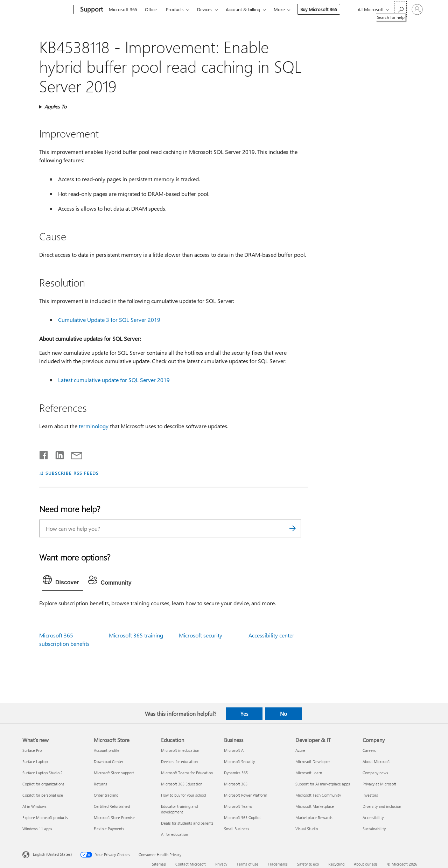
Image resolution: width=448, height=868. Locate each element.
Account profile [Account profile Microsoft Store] (107, 750)
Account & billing (243, 9)
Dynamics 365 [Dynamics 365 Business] (236, 773)
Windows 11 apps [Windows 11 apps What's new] (37, 829)
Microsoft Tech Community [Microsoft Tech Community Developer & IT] (318, 795)
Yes (244, 714)
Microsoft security (201, 635)
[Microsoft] (46, 10)
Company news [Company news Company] (375, 773)
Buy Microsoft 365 (319, 9)
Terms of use (247, 864)
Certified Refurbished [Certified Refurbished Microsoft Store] (112, 806)
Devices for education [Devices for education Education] (179, 761)
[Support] (91, 10)
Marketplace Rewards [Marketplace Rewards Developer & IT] (314, 817)
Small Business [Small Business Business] (237, 829)
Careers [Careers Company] (369, 750)
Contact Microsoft (191, 864)
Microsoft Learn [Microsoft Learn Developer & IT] (309, 773)
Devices (205, 9)
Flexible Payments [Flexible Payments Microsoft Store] (109, 829)
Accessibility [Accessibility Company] (373, 817)
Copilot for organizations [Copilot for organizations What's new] (43, 784)
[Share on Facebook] (44, 454)
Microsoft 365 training (136, 635)
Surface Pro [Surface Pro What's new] (32, 750)
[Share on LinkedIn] (57, 454)
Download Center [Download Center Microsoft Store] (109, 761)
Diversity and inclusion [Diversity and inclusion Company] (382, 806)
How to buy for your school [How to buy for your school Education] (184, 795)
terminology (94, 426)
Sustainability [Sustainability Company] (374, 829)
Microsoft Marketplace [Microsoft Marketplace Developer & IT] (315, 806)
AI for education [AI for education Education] (174, 834)
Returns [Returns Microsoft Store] (100, 784)
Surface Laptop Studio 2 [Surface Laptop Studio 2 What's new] (43, 773)
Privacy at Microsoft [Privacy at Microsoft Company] (379, 784)
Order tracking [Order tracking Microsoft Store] (106, 795)
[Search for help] (400, 9)
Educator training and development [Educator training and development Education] (179, 809)
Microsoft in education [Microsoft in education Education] (180, 750)
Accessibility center (271, 635)
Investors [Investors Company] (370, 795)
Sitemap (159, 864)
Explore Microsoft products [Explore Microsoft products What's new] (45, 817)
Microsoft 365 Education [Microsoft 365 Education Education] (182, 784)
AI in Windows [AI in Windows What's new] (34, 806)
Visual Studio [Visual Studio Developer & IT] (307, 829)
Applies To (55, 107)
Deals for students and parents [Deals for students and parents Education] (187, 823)
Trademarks (278, 864)
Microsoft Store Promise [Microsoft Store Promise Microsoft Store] (114, 817)
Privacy (221, 864)
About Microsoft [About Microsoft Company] (376, 761)
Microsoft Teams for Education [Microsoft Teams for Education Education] (187, 773)
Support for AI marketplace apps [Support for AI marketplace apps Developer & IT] (323, 784)
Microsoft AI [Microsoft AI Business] (234, 750)
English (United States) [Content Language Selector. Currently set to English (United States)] (52, 854)
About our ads (366, 864)
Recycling (336, 864)
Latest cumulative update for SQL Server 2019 (114, 380)
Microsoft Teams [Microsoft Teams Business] (238, 806)
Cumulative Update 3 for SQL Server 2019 (109, 320)
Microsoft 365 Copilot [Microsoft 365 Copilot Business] (242, 817)
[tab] (63, 581)
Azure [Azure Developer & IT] (300, 750)
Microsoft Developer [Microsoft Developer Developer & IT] (313, 761)
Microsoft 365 (123, 9)
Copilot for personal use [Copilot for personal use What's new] (43, 795)
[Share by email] (73, 454)
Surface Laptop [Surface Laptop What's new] (35, 761)
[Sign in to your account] (417, 9)
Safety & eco (308, 864)
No (283, 714)
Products (175, 9)
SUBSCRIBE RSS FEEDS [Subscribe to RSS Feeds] (72, 473)
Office (151, 9)
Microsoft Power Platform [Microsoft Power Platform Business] (246, 795)
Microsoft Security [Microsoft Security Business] (239, 761)
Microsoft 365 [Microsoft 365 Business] (236, 784)
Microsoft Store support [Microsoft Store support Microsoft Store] (114, 773)
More (279, 9)
